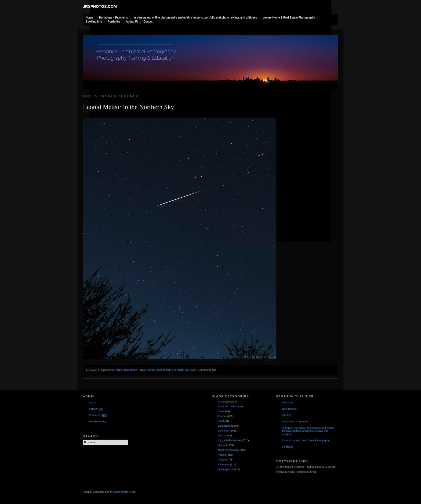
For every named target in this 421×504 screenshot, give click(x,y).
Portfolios (114, 22)
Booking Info (94, 22)
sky (187, 370)
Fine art (222, 416)
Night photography (127, 370)
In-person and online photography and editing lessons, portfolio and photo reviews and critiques (195, 18)
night (169, 370)
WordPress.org (97, 421)
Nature (222, 445)
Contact (148, 22)
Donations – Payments (113, 18)
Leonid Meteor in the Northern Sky (128, 107)
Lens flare (223, 431)
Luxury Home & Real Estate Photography (289, 18)
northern (179, 370)
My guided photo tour (230, 440)
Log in (92, 402)
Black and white (227, 406)
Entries (96, 409)
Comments (98, 415)
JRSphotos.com (100, 6)
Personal (223, 460)
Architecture (225, 402)
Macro (221, 435)
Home (89, 18)
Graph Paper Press (124, 492)
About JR (132, 22)
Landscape (224, 426)
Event (221, 411)
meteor (161, 370)
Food (221, 421)
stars (193, 370)
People (222, 455)
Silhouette (224, 464)
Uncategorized (226, 469)
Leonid (151, 370)
